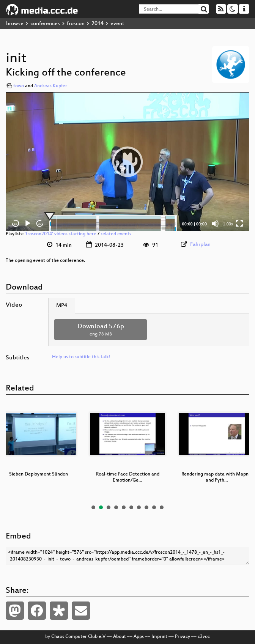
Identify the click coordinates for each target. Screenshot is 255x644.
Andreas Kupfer (51, 86)
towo (19, 86)
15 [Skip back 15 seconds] (16, 224)
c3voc (204, 637)
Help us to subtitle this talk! (81, 357)
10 (162, 507)
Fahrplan (200, 245)
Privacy (183, 637)
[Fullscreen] (239, 224)
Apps (139, 637)
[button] (127, 162)
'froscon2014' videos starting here (61, 234)
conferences (45, 24)
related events (116, 234)
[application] (127, 162)
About (120, 637)
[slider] (113, 224)
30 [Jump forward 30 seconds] (40, 224)
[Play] (28, 224)
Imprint (159, 637)
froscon (76, 24)
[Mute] (215, 224)
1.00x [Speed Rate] (228, 224)
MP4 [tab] (62, 306)
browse (15, 24)
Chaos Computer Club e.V (78, 637)
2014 (98, 24)
